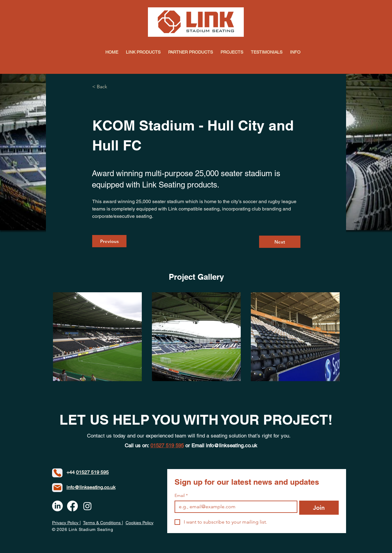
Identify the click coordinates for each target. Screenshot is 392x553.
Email (181, 496)
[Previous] (109, 241)
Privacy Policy (66, 523)
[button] (295, 52)
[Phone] (57, 473)
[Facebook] (72, 506)
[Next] (280, 242)
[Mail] (57, 488)
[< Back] (112, 87)
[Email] (234, 507)
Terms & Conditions (102, 523)
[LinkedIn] (57, 506)
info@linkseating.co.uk (232, 445)
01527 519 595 (92, 472)
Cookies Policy (139, 523)
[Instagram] (87, 506)
